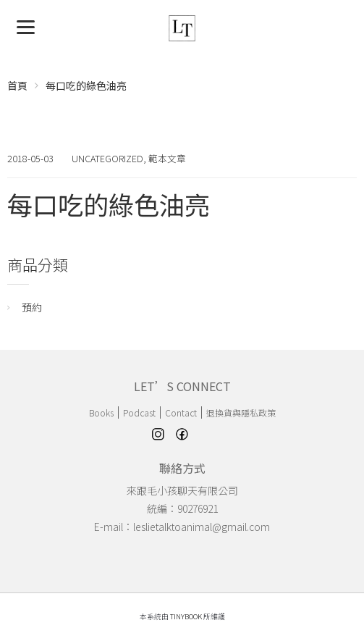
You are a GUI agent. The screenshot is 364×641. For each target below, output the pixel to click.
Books (101, 412)
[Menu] (26, 26)
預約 (32, 307)
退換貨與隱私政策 (241, 412)
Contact (181, 412)
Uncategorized (107, 158)
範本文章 (167, 158)
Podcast (139, 412)
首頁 (17, 85)
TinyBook (186, 616)
